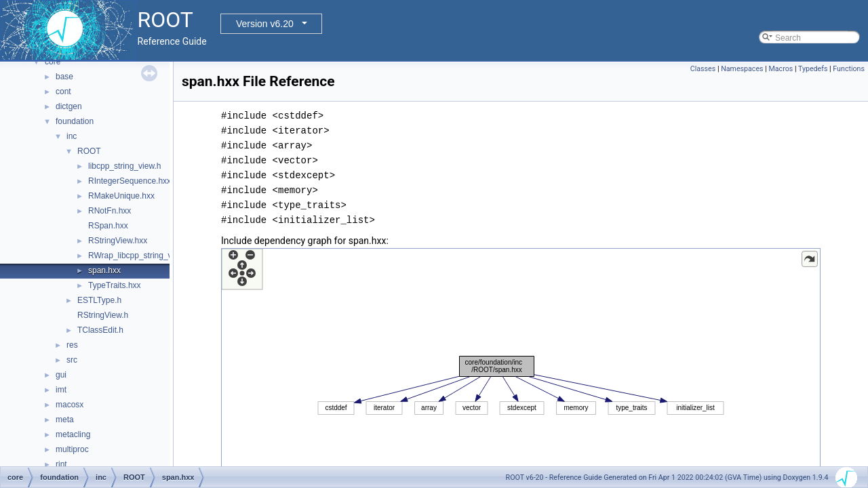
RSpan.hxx (108, 226)
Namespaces (742, 69)
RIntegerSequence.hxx (130, 181)
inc (72, 136)
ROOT (89, 151)
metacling (73, 434)
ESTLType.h (99, 300)
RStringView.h (103, 315)
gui (61, 375)
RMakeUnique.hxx (121, 196)
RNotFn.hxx (110, 211)
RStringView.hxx (118, 241)
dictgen (69, 106)
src (72, 360)
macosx (70, 405)
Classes (703, 69)
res (72, 345)
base (64, 77)
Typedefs (813, 69)
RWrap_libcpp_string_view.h (139, 256)
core (53, 62)
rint (61, 464)
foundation (75, 121)
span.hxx (104, 270)
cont (63, 91)
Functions (849, 69)
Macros (781, 69)
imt (61, 390)
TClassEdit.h (100, 330)
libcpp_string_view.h (124, 166)
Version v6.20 (265, 24)
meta (65, 420)
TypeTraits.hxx (115, 285)
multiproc (72, 449)
